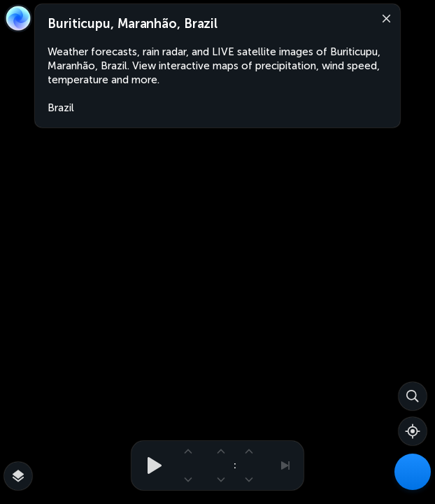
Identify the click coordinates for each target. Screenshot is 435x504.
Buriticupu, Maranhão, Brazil (133, 24)
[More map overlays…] (18, 476)
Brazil (61, 108)
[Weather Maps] (413, 472)
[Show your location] (413, 431)
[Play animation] (150, 465)
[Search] (413, 396)
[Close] (383, 17)
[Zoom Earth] (18, 18)
